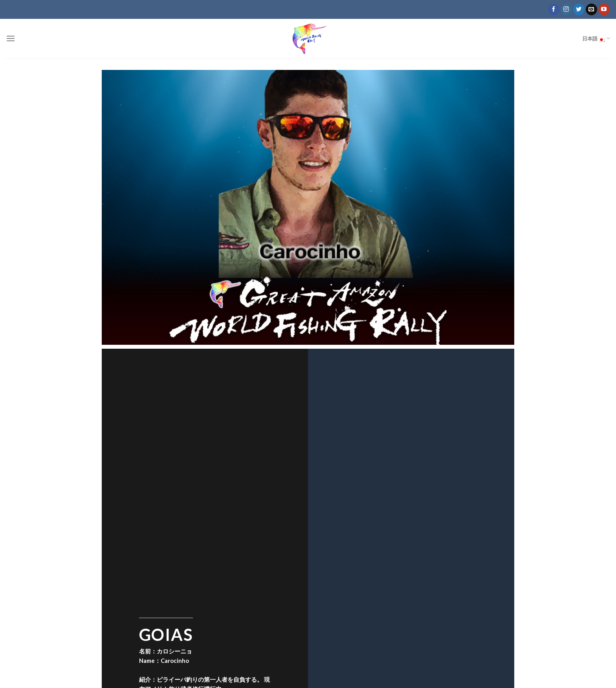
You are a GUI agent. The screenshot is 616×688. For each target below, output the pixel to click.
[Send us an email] (591, 9)
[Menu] (11, 38)
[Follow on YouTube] (604, 9)
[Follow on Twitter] (579, 9)
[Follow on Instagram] (566, 9)
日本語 (596, 38)
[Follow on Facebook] (554, 9)
